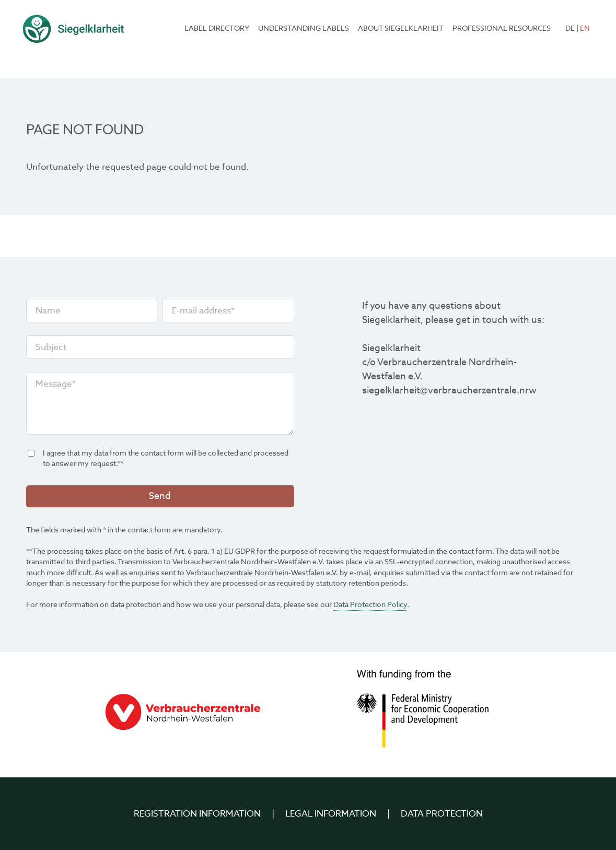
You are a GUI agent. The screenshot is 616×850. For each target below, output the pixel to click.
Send (160, 496)
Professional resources (502, 28)
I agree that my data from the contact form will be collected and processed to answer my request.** (158, 459)
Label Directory (217, 28)
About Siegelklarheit (401, 28)
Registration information (197, 814)
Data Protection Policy (370, 605)
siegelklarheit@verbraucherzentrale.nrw (449, 391)
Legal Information (331, 814)
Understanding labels (304, 28)
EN (585, 29)
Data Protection (442, 814)
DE (570, 29)
